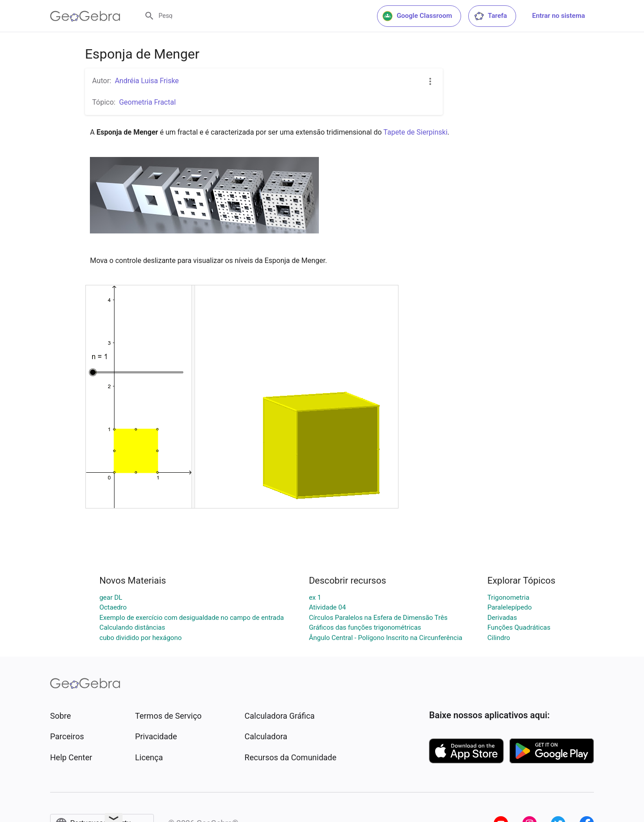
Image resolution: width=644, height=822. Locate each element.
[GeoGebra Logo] (85, 16)
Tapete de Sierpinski (415, 132)
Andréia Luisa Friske (147, 81)
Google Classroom (417, 16)
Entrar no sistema (559, 16)
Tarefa (490, 16)
